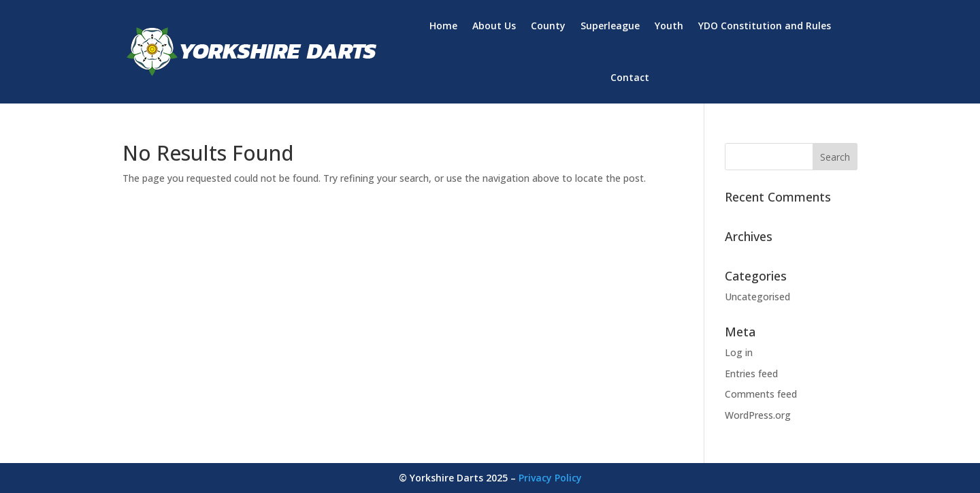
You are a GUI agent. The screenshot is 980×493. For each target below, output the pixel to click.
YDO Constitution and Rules (765, 26)
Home (443, 26)
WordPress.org (758, 415)
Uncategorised (757, 297)
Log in (739, 352)
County (548, 26)
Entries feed (751, 373)
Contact (630, 77)
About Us (494, 26)
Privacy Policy (550, 478)
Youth (669, 26)
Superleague (610, 26)
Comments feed (761, 394)
